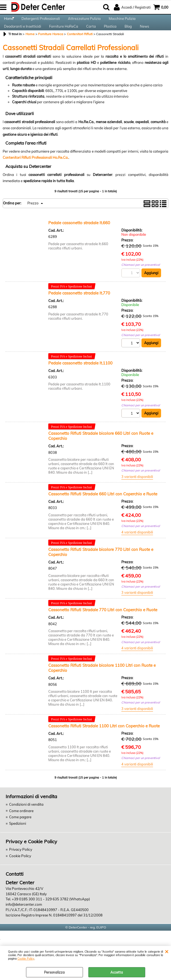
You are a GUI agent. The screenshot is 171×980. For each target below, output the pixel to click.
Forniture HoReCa (64, 35)
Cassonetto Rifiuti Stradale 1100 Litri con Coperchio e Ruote (104, 738)
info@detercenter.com (23, 916)
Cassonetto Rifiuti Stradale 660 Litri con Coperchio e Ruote (103, 506)
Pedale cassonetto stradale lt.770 (79, 304)
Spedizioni (17, 835)
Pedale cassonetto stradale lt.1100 (80, 375)
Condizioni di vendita (26, 817)
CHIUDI (167, 951)
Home (9, 21)
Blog (128, 35)
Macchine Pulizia (122, 21)
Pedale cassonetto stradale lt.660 (79, 234)
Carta (91, 35)
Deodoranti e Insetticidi (23, 35)
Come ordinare (21, 823)
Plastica (110, 35)
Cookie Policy (26, 959)
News (144, 35)
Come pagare (20, 829)
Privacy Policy (20, 861)
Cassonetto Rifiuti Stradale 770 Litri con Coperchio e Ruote (103, 622)
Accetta (117, 972)
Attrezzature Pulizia (84, 21)
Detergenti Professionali (41, 21)
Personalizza (54, 972)
